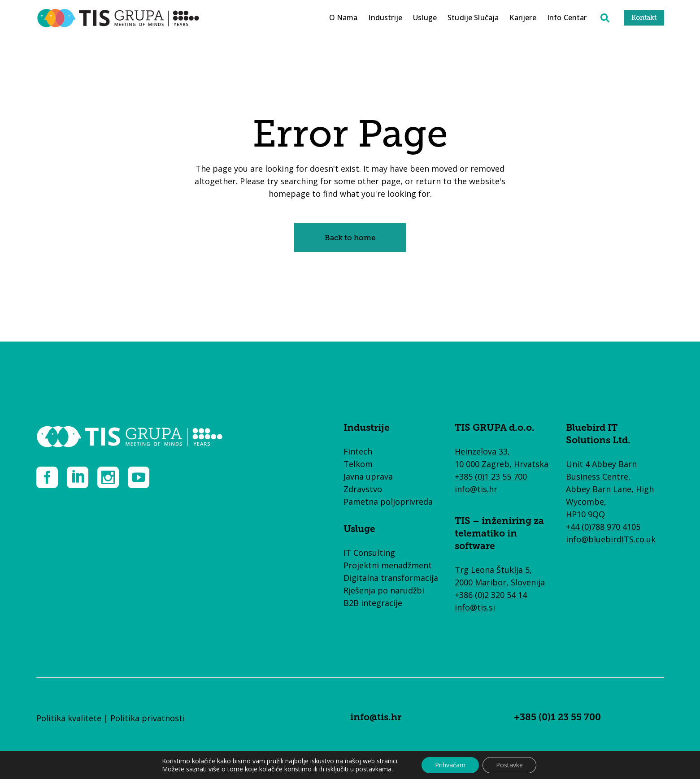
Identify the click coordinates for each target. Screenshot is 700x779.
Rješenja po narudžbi (384, 590)
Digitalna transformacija (391, 578)
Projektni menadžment (388, 565)
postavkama (374, 769)
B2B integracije (373, 603)
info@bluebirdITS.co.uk (611, 539)
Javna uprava (368, 476)
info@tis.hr (476, 489)
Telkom (358, 464)
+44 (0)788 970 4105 (603, 527)
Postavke (509, 765)
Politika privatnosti (148, 718)
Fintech (358, 451)
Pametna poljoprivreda (388, 502)
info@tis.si (475, 607)
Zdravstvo (363, 489)
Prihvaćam (450, 765)
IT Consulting (369, 553)
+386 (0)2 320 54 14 (491, 595)
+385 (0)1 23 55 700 (491, 476)
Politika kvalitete (69, 718)
